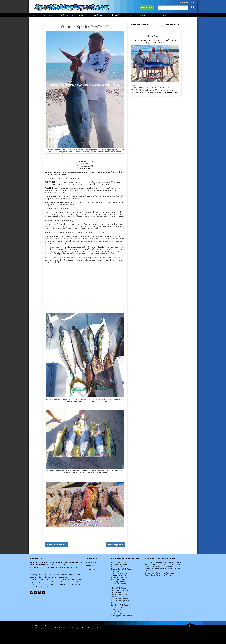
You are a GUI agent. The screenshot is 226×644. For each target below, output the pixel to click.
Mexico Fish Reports (119, 588)
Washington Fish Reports (122, 616)
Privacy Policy (92, 562)
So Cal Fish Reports (119, 607)
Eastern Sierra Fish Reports (122, 569)
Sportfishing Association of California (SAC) (163, 562)
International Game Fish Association (160, 566)
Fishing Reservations (120, 573)
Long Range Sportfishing (122, 586)
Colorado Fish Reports (120, 567)
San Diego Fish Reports (121, 605)
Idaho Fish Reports (119, 584)
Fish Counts (116, 571)
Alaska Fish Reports (119, 563)
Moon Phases (117, 592)
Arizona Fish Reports (120, 565)
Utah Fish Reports (119, 613)
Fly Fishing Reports (119, 577)
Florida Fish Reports (119, 575)
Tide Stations (116, 611)
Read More (171, 92)
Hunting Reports (118, 582)
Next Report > (115, 544)
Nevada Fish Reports (120, 596)
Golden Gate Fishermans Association (160, 573)
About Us (90, 566)
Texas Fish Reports (119, 609)
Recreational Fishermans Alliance (159, 575)
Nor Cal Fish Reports (120, 599)
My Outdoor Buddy (119, 594)
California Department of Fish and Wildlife (162, 569)
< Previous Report (57, 544)
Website (86, 168)
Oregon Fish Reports (120, 603)
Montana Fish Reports (120, 590)
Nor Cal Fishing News (120, 601)
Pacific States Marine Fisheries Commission (163, 564)
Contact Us (90, 569)
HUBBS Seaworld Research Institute (160, 571)
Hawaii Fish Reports (119, 580)
